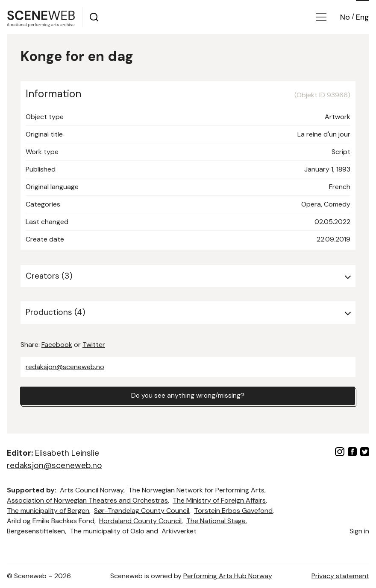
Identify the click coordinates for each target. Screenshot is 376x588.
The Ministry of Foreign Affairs (219, 500)
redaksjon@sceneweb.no (65, 367)
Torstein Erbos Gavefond (233, 511)
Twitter (94, 345)
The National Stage (216, 521)
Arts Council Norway (92, 490)
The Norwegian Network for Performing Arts (196, 490)
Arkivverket (179, 531)
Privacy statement (340, 576)
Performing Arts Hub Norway (228, 576)
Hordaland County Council (140, 521)
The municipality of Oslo (107, 531)
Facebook (57, 345)
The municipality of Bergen (48, 511)
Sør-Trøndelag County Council (142, 511)
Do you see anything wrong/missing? (188, 396)
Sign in (359, 531)
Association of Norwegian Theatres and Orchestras (87, 500)
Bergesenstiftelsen (36, 531)
